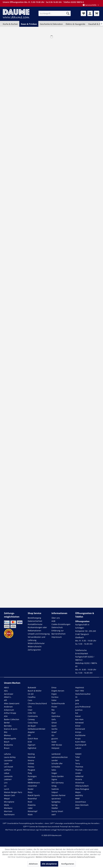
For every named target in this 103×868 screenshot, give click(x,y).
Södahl (78, 754)
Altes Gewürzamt (12, 703)
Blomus (7, 735)
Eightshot (32, 748)
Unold (78, 773)
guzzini (55, 739)
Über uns (56, 618)
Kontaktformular (35, 624)
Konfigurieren (68, 864)
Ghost (54, 723)
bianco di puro (11, 729)
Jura (77, 703)
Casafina (32, 697)
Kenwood (79, 723)
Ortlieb (31, 763)
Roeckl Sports (34, 795)
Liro (6, 783)
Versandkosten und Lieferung (36, 639)
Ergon (54, 694)
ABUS (6, 688)
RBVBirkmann (34, 783)
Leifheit (7, 770)
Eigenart (32, 745)
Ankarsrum (9, 710)
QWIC (30, 779)
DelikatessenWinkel (36, 729)
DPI (29, 735)
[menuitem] (55, 13)
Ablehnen (33, 864)
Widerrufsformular (36, 643)
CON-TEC (32, 713)
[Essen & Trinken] (29, 24)
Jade (77, 700)
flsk (53, 710)
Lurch (7, 789)
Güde (54, 742)
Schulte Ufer (57, 763)
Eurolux (55, 697)
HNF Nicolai (57, 745)
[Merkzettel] (83, 13)
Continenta (33, 716)
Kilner (78, 726)
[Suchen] (68, 13)
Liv (5, 786)
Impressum (57, 637)
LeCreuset (9, 767)
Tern (77, 760)
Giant (54, 726)
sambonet (56, 754)
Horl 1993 (80, 691)
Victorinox (80, 783)
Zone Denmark (82, 805)
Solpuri (55, 792)
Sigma (54, 779)
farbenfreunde (58, 703)
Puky (30, 773)
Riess (30, 792)
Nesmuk (31, 757)
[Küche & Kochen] (10, 24)
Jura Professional (83, 707)
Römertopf (33, 811)
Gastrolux (56, 716)
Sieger (54, 773)
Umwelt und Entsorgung (39, 634)
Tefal (77, 757)
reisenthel (32, 786)
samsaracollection (60, 757)
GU (53, 735)
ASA (6, 716)
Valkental (79, 776)
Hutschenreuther (83, 694)
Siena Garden (58, 776)
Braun (7, 748)
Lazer (6, 763)
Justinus (79, 710)
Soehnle (55, 789)
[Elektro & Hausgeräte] (75, 24)
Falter (54, 700)
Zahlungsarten (34, 650)
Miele (7, 805)
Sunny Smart (57, 811)
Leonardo (8, 776)
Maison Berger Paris (13, 792)
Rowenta (32, 805)
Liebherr (8, 779)
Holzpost (55, 748)
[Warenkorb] (97, 13)
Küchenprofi (81, 745)
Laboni (78, 748)
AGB (53, 621)
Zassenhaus (81, 802)
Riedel (31, 789)
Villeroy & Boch (82, 786)
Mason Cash (10, 795)
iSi (76, 697)
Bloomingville (10, 739)
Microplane (9, 802)
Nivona (31, 760)
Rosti (30, 802)
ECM (30, 742)
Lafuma (7, 754)
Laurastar (8, 760)
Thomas (79, 770)
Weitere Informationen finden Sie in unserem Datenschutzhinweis (65, 857)
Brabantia (8, 745)
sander (55, 760)
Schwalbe (56, 767)
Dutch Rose (33, 739)
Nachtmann (9, 814)
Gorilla (54, 729)
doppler (31, 732)
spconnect (56, 799)
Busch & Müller (35, 691)
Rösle (30, 814)
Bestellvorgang (34, 618)
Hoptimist (80, 688)
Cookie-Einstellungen (61, 624)
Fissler (54, 707)
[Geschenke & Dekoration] (51, 24)
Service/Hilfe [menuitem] (90, 5)
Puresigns (32, 776)
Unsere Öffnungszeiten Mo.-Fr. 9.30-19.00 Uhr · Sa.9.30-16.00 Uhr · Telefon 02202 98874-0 (43, 2)
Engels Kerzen (58, 691)
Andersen (8, 707)
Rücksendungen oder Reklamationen (37, 629)
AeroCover (9, 694)
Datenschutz (57, 627)
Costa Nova (33, 723)
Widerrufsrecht (35, 647)
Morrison (8, 811)
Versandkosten (45, 830)
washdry (79, 795)
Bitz (6, 732)
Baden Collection (12, 719)
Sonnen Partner (59, 795)
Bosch (7, 742)
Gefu (54, 719)
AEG (6, 691)
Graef (54, 732)
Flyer (54, 713)
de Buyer (32, 726)
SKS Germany (58, 783)
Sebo (54, 770)
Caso (30, 700)
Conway (31, 719)
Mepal (7, 799)
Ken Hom (79, 719)
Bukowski (32, 688)
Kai (77, 713)
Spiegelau (56, 802)
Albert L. (8, 697)
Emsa (54, 688)
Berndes (8, 726)
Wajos (78, 792)
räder (30, 808)
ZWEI (77, 808)
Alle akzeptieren (49, 864)
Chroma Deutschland (37, 703)
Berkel (7, 723)
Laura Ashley (10, 757)
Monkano (8, 808)
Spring (54, 805)
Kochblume (80, 735)
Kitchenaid (80, 729)
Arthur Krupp (10, 713)
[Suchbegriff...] (55, 13)
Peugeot (31, 770)
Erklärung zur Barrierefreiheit (58, 632)
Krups (78, 739)
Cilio (30, 707)
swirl (54, 814)
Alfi (5, 700)
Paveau (31, 767)
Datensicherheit (35, 621)
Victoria (79, 779)
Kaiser (78, 716)
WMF (77, 799)
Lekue (7, 773)
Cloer (30, 710)
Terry (78, 763)
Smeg (54, 786)
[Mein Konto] (90, 13)
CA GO (31, 694)
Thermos (79, 767)
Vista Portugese (82, 789)
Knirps (78, 732)
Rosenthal (32, 799)
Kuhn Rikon (80, 742)
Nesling (31, 754)
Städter (55, 808)
